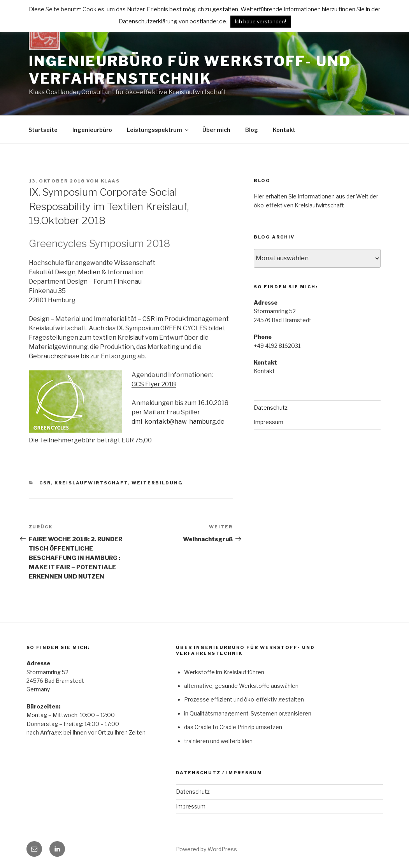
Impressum (269, 422)
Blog (252, 130)
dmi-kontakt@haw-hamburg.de (178, 422)
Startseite (43, 130)
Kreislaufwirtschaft (91, 483)
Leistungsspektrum (158, 130)
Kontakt (284, 130)
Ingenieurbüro (92, 130)
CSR (45, 483)
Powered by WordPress (206, 849)
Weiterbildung (157, 483)
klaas (111, 181)
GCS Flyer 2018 (154, 384)
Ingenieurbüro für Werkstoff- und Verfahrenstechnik (190, 70)
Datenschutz (271, 408)
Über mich (216, 130)
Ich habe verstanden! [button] (261, 21)
